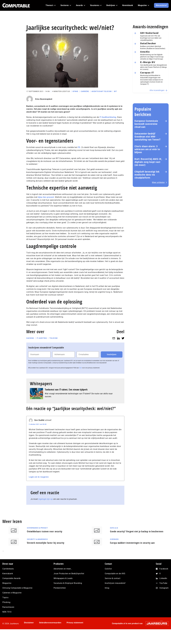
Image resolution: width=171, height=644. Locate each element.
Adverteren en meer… (63, 569)
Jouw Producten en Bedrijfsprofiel (69, 574)
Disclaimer (29, 623)
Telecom (53, 338)
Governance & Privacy (37, 528)
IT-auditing (42, 338)
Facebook (164, 569)
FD (79, 147)
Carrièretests (8, 569)
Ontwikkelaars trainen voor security (45, 531)
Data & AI (114, 528)
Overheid (114, 539)
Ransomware (8, 607)
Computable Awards (11, 578)
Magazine (7, 583)
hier (80, 368)
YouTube (163, 583)
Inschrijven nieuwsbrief (115, 583)
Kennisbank (8, 574)
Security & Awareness (37, 539)
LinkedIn (163, 578)
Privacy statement (75, 623)
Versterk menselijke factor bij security (46, 543)
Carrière (85, 91)
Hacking (30, 338)
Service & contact (113, 578)
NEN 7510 (7, 612)
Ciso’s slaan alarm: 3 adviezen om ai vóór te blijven (147, 149)
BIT (116, 91)
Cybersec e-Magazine (12, 593)
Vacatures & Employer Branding (68, 583)
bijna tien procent (46, 197)
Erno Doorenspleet (44, 99)
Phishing (6, 602)
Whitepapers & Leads (63, 578)
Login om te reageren (39, 477)
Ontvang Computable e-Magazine (17, 588)
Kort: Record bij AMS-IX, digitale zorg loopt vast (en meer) (148, 162)
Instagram (164, 588)
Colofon (108, 569)
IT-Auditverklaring (108, 117)
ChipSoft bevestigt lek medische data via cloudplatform (147, 175)
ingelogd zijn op (45, 499)
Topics (5, 597)
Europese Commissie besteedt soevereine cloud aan (146, 124)
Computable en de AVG (115, 574)
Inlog (107, 588)
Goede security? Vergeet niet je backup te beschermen (137, 531)
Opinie (75, 91)
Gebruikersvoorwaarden (50, 623)
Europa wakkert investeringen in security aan (132, 543)
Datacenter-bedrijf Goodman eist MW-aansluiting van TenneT (148, 137)
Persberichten (60, 588)
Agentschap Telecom (102, 91)
